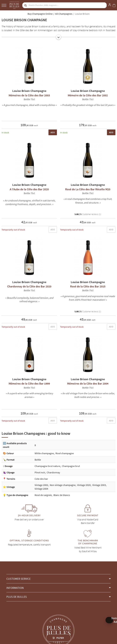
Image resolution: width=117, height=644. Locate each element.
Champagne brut (71, 466)
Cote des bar (41, 479)
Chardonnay (53, 472)
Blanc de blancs (62, 495)
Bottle (38, 460)
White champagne (44, 453)
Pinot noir (40, 472)
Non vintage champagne (63, 485)
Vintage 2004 (41, 489)
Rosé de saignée (43, 495)
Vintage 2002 (41, 485)
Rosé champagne (65, 453)
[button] (58, 579)
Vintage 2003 (99, 485)
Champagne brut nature (47, 466)
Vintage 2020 (84, 485)
